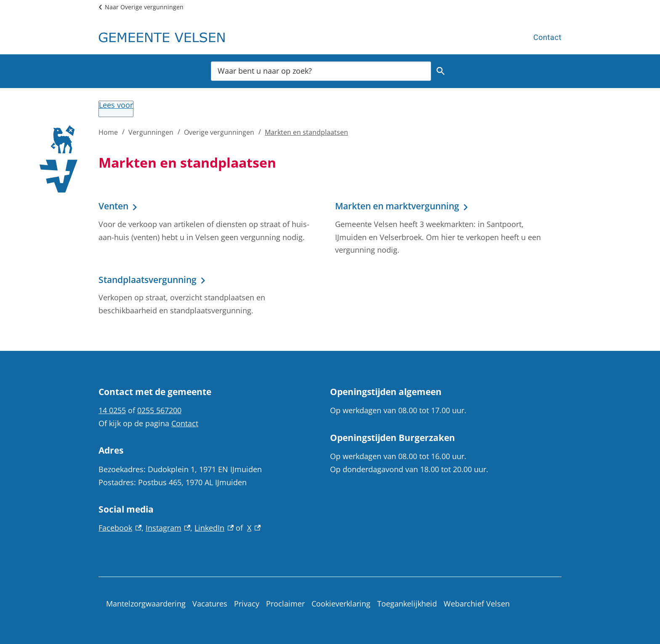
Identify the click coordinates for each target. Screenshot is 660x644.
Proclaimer (285, 604)
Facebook (120, 528)
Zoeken (439, 71)
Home (108, 132)
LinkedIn (214, 528)
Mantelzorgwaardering (146, 604)
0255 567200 (159, 410)
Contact (547, 37)
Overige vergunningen (219, 132)
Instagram (168, 528)
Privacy (247, 604)
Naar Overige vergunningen (144, 7)
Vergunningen (151, 132)
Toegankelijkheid (407, 604)
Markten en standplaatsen (306, 132)
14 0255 (112, 410)
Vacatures (210, 604)
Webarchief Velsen (477, 604)
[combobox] (321, 71)
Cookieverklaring (341, 604)
